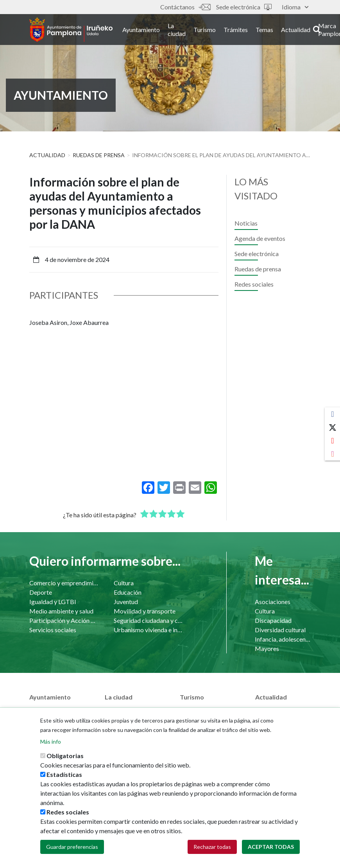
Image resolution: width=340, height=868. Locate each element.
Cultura (124, 583)
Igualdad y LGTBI (53, 602)
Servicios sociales (53, 630)
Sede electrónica (244, 7)
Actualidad (304, 31)
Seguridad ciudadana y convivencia (148, 620)
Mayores (267, 648)
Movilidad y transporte (145, 611)
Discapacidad (273, 620)
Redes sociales (254, 284)
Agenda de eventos (260, 238)
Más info (51, 742)
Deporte (41, 592)
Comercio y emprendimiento (64, 583)
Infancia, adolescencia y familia (283, 639)
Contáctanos (185, 7)
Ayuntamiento (150, 31)
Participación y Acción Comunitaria (64, 620)
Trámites (244, 31)
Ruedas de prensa (99, 155)
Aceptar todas (271, 847)
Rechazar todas (212, 847)
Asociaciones (273, 602)
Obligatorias (65, 756)
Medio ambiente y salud (61, 611)
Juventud (126, 602)
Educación (128, 592)
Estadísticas (64, 774)
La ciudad (185, 31)
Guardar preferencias (72, 847)
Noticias (246, 223)
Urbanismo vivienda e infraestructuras (148, 630)
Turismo (213, 31)
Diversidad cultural (280, 630)
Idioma (295, 7)
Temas (273, 31)
